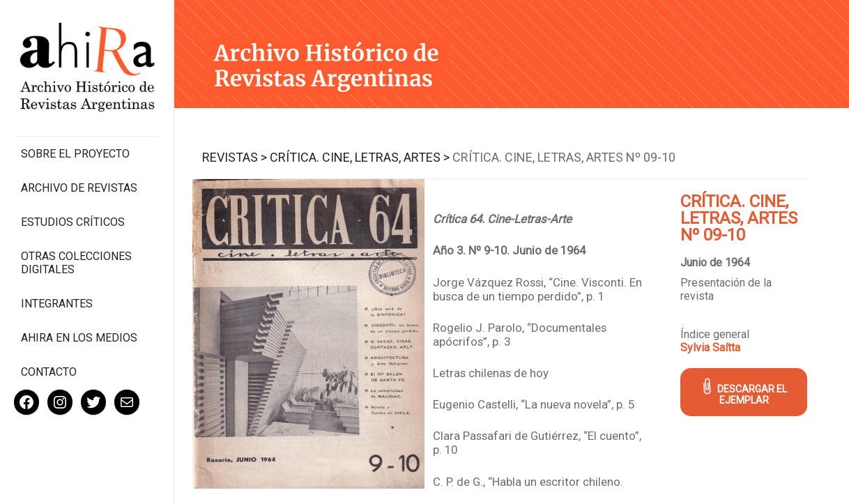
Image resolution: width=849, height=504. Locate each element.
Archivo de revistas (79, 188)
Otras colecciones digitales (76, 263)
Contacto (49, 372)
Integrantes (57, 304)
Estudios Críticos (73, 222)
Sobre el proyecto (75, 154)
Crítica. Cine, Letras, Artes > (360, 157)
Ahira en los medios (79, 338)
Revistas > (235, 157)
